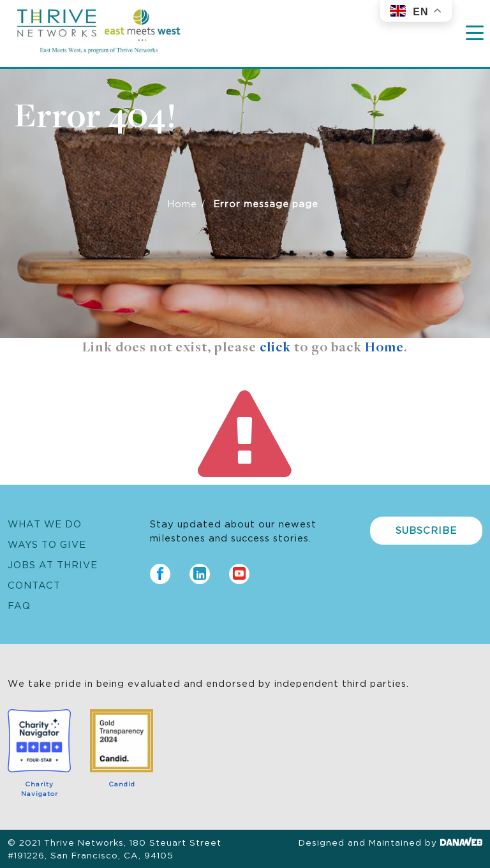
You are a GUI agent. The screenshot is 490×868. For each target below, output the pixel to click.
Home (182, 203)
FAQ (19, 605)
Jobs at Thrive (53, 564)
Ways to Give (47, 544)
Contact (34, 585)
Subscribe (426, 530)
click (275, 348)
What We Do (45, 523)
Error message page (266, 203)
